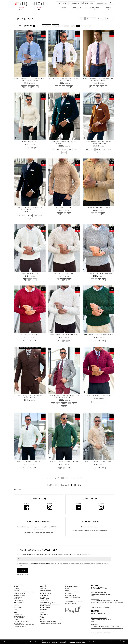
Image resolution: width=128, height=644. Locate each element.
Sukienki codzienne (20, 594)
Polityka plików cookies (73, 597)
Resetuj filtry (86, 26)
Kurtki (42, 616)
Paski (15, 613)
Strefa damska (78, 8)
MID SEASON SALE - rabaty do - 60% (24, 625)
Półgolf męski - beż (30, 141)
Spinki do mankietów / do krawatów (51, 604)
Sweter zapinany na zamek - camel (98, 461)
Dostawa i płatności (72, 595)
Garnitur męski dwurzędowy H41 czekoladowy (30, 396)
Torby (16, 609)
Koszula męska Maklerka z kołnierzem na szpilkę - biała (64, 79)
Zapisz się (23, 570)
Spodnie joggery (45, 607)
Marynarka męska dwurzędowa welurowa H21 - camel (98, 142)
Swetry (16, 604)
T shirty (42, 618)
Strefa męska (95, 8)
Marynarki (17, 590)
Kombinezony (18, 614)
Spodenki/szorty (19, 602)
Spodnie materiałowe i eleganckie (24, 592)
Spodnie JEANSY (18, 601)
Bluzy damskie (18, 607)
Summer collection (20, 626)
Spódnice (17, 599)
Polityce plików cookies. (69, 642)
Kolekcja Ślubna (44, 595)
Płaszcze (17, 611)
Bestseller (27, 26)
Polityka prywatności (72, 592)
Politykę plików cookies (52, 564)
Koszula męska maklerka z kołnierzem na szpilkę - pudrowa (98, 79)
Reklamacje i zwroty (71, 587)
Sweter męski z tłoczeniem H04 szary (98, 273)
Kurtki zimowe (44, 614)
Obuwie (16, 620)
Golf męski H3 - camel (64, 207)
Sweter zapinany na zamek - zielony (64, 461)
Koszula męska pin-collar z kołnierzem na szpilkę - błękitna (30, 79)
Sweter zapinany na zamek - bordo (98, 396)
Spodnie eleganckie (45, 594)
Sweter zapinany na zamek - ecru (30, 461)
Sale (36, 26)
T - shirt (16, 606)
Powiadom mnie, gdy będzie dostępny (30, 348)
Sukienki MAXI (18, 597)
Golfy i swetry (44, 601)
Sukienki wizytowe (19, 595)
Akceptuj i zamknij (81, 642)
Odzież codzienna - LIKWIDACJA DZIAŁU (51, 623)
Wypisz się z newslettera (24, 575)
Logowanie (63, 3)
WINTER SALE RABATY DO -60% (48, 621)
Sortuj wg (101, 19)
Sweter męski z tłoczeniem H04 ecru (64, 334)
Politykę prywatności (40, 564)
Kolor (55, 26)
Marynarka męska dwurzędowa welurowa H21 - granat (30, 208)
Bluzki (16, 587)
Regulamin (69, 594)
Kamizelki (42, 611)
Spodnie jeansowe (45, 606)
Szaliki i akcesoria (19, 618)
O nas (67, 588)
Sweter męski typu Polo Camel (98, 207)
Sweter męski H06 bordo (30, 334)
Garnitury (43, 588)
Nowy (18, 26)
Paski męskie (43, 609)
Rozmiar (47, 26)
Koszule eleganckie (46, 590)
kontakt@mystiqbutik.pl (103, 607)
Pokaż (78, 26)
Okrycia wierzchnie (20, 616)
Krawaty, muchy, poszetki (47, 602)
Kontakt (68, 590)
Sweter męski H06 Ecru (30, 273)
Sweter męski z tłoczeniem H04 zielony (98, 334)
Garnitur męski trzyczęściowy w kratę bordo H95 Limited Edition (64, 396)
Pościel (109, 8)
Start (64, 8)
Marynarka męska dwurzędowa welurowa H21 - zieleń (64, 142)
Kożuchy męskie (44, 599)
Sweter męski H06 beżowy (64, 273)
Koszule (16, 588)
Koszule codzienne (45, 592)
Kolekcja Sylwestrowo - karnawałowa (21, 622)
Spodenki (42, 620)
